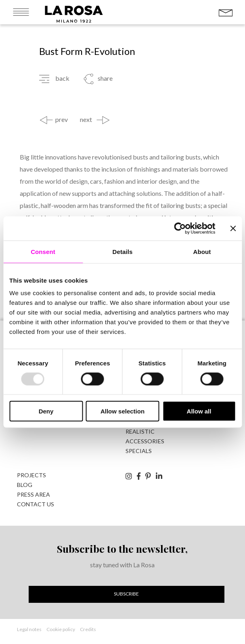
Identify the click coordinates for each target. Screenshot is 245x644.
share (105, 78)
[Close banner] (233, 228)
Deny (46, 411)
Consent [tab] (43, 251)
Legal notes (29, 629)
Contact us (36, 504)
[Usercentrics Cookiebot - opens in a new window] (180, 228)
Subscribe (126, 594)
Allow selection (122, 411)
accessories (145, 441)
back (62, 78)
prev (62, 120)
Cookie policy (61, 629)
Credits (88, 629)
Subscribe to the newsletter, (122, 549)
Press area (34, 494)
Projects (31, 475)
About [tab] (202, 251)
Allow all (199, 411)
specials (139, 451)
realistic (140, 431)
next (86, 120)
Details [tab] (123, 251)
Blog (25, 485)
